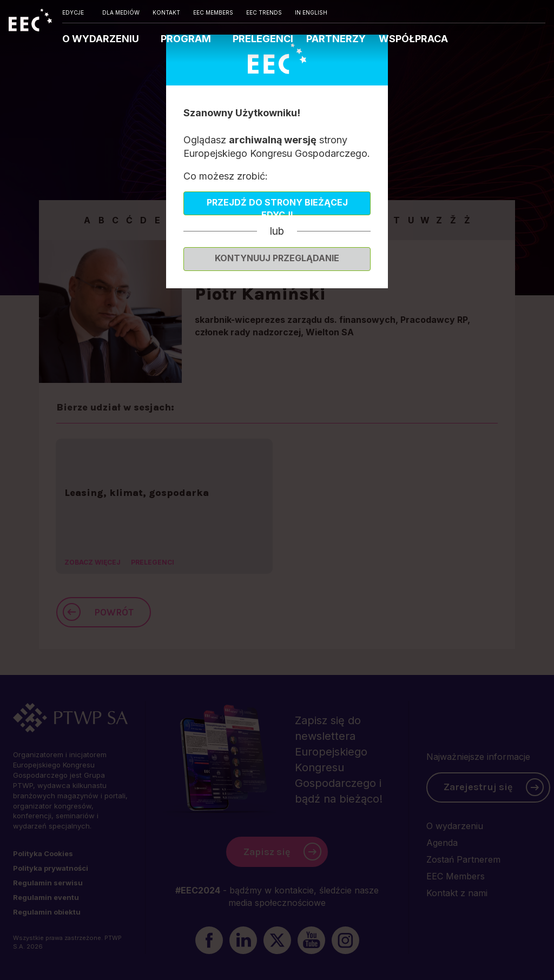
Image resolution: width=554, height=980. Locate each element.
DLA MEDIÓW (121, 12)
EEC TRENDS (264, 12)
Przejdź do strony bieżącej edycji (277, 206)
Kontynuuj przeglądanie (277, 258)
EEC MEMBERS (213, 12)
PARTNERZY (336, 39)
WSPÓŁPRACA (413, 39)
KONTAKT (166, 12)
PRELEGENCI (263, 39)
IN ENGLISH (311, 12)
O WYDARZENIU (102, 39)
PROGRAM (187, 39)
